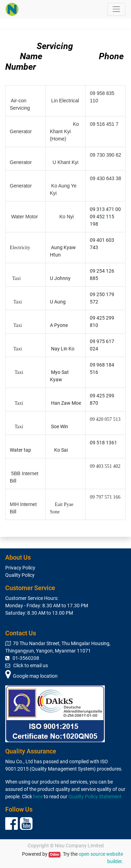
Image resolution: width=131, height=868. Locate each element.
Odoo (54, 855)
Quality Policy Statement (95, 797)
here (38, 797)
